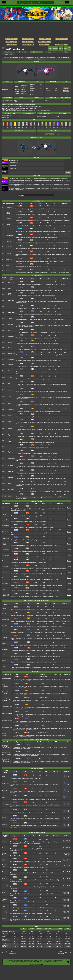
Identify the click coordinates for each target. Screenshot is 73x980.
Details (68, 172)
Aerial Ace (11, 365)
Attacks (61, 48)
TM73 (4, 441)
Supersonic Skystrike (5, 693)
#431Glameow (61, 952)
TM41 (4, 371)
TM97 (4, 490)
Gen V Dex (65, 52)
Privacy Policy (42, 960)
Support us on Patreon (36, 964)
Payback (10, 429)
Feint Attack (5, 567)
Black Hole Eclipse (5, 735)
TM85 (4, 458)
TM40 (4, 365)
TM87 (4, 465)
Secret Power (4, 854)
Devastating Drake (5, 760)
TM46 (4, 396)
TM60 (4, 415)
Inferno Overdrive (7, 714)
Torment (10, 371)
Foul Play (9, 253)
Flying (59, 134)
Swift (3, 906)
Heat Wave (5, 637)
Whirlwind (5, 508)
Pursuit (8, 224)
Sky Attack (5, 532)
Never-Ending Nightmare (6, 700)
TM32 (4, 359)
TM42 (4, 377)
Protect (10, 318)
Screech (4, 561)
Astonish (8, 219)
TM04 (4, 283)
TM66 (4, 429)
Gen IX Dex (8, 52)
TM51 (4, 410)
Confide (10, 496)
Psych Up (10, 452)
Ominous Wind (5, 900)
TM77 (4, 452)
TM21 (4, 336)
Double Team (11, 359)
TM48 (4, 403)
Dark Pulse (9, 271)
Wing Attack (9, 236)
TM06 (4, 289)
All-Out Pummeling (5, 686)
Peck (3, 777)
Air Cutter (5, 893)
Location (56, 48)
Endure (4, 872)
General (50, 48)
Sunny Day (11, 300)
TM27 (4, 342)
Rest (9, 384)
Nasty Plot (9, 247)
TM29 (4, 348)
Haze (8, 230)
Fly (9, 446)
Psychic (10, 348)
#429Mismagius (12, 952)
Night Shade (5, 783)
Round (10, 403)
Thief (9, 396)
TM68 (4, 435)
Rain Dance (11, 324)
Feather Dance (4, 544)
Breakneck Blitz (6, 679)
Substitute (11, 477)
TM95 (4, 483)
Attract (10, 390)
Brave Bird (5, 572)
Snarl (9, 483)
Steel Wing (11, 410)
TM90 (4, 477)
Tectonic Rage (6, 753)
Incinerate (5, 841)
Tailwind (4, 644)
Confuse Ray (6, 538)
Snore (4, 631)
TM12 (4, 307)
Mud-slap (5, 912)
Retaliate (4, 848)
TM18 (4, 324)
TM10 (4, 294)
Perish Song (5, 550)
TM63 (4, 422)
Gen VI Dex (51, 52)
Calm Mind (11, 283)
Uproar (4, 608)
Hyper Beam (11, 313)
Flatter (4, 589)
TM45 (4, 390)
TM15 (4, 313)
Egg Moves (69, 48)
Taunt (9, 307)
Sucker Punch (8, 213)
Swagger (9, 241)
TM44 (4, 384)
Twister (4, 918)
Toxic (9, 289)
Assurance (5, 584)
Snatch (4, 660)
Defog (4, 667)
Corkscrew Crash (7, 707)
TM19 (4, 331)
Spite (3, 655)
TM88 (4, 472)
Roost (9, 331)
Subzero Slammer (7, 728)
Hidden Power (10, 294)
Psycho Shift (5, 555)
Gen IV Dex (8, 54)
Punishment (5, 595)
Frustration (11, 336)
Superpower (5, 620)
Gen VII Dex (36, 52)
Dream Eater (11, 458)
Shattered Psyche (7, 721)
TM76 (4, 446)
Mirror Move (5, 520)
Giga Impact (11, 435)
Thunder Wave (10, 441)
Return (10, 342)
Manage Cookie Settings (55, 960)
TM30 (4, 353)
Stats (65, 48)
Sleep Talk (11, 472)
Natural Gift (5, 886)
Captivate (5, 879)
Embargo (10, 422)
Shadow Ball (11, 353)
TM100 (4, 496)
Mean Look (5, 811)
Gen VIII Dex (22, 52)
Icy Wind (4, 625)
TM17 (4, 318)
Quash (8, 265)
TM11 (4, 300)
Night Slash (9, 207)
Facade (10, 377)
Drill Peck (5, 514)
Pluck (4, 860)
